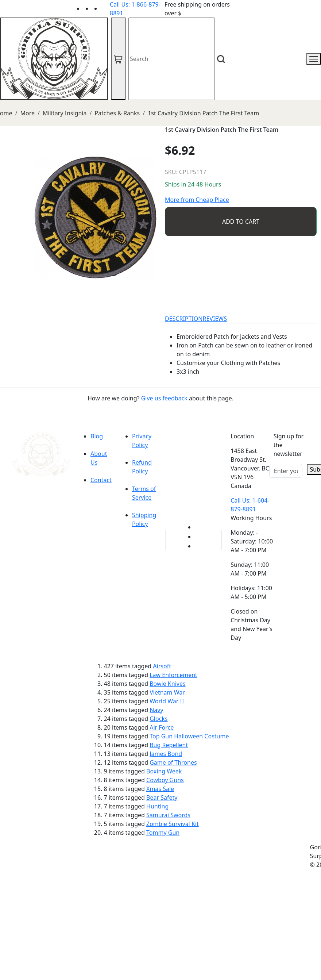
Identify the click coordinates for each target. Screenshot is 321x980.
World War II (167, 701)
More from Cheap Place (197, 200)
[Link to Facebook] (199, 537)
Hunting (157, 806)
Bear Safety (162, 798)
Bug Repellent (169, 745)
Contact (101, 480)
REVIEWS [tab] (215, 319)
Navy (156, 710)
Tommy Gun (163, 833)
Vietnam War (167, 692)
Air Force (162, 727)
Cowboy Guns (165, 780)
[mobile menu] (314, 59)
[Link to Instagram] (105, 8)
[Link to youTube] (199, 527)
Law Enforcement (173, 675)
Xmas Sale (160, 789)
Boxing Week (164, 771)
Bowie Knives (167, 684)
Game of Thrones (173, 762)
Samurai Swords (168, 815)
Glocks (158, 719)
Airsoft (162, 666)
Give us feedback (164, 398)
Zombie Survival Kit (173, 824)
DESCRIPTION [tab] (184, 319)
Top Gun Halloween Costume (189, 736)
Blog (97, 436)
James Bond (166, 754)
